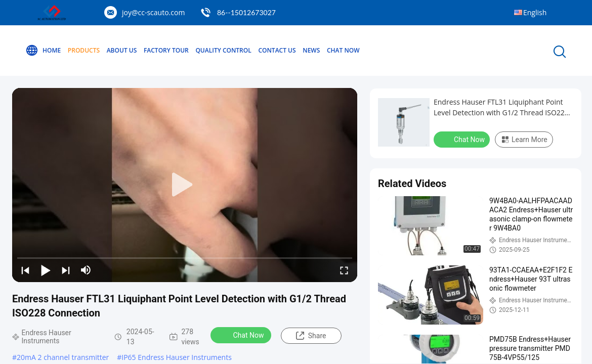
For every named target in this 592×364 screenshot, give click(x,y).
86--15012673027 (246, 12)
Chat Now (343, 50)
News (311, 50)
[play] (185, 185)
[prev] (25, 270)
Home (43, 51)
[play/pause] (46, 270)
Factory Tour (166, 50)
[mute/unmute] (86, 270)
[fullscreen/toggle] (344, 270)
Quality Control (223, 50)
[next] (66, 270)
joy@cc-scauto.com (153, 12)
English (535, 12)
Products (84, 50)
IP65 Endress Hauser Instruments (177, 357)
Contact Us (277, 50)
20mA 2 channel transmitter (63, 357)
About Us (122, 50)
